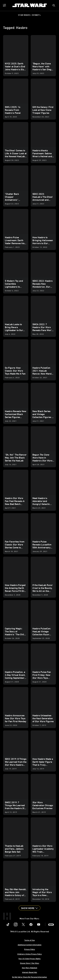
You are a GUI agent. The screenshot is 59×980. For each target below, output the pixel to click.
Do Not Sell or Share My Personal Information (29, 977)
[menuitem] (5, 5)
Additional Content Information (30, 945)
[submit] (54, 5)
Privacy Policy (30, 949)
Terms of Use (29, 940)
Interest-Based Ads (30, 972)
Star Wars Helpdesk (29, 968)
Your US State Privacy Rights (29, 958)
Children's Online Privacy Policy (29, 954)
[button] (29, 908)
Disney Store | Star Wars (30, 963)
